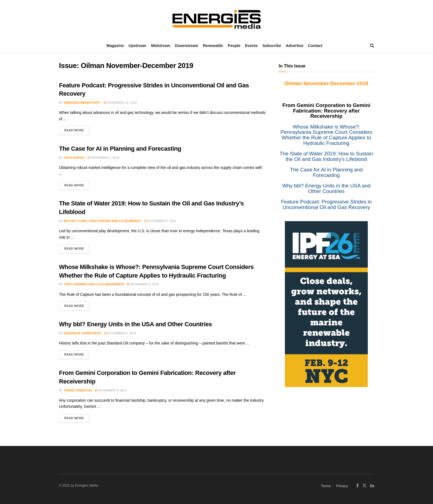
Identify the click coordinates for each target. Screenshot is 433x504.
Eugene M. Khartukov (82, 333)
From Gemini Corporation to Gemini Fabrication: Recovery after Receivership (326, 111)
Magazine (115, 46)
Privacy (342, 486)
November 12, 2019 (120, 103)
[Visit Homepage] (217, 19)
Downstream (187, 46)
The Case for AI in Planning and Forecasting (120, 149)
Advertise (295, 46)
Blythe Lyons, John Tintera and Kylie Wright (103, 221)
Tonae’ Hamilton (78, 390)
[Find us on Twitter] (364, 486)
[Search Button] (372, 46)
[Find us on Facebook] (357, 486)
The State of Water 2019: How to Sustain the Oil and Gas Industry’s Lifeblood (326, 156)
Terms (326, 486)
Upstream (137, 46)
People (234, 46)
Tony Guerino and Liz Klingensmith (94, 284)
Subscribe (272, 46)
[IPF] (326, 304)
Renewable (213, 46)
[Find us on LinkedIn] (372, 486)
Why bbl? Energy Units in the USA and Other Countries (136, 324)
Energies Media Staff (82, 103)
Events (251, 46)
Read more (77, 129)
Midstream (161, 46)
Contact (315, 46)
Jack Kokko (74, 158)
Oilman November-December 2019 (326, 83)
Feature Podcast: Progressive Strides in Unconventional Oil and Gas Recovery (326, 204)
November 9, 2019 (103, 158)
